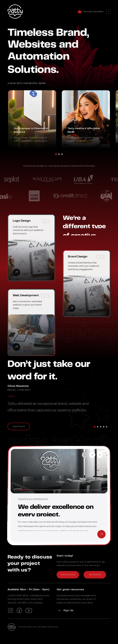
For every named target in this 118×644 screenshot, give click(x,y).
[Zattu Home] (15, 12)
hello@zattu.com (40, 596)
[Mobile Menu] (108, 10)
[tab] (56, 156)
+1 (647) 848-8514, (18, 596)
